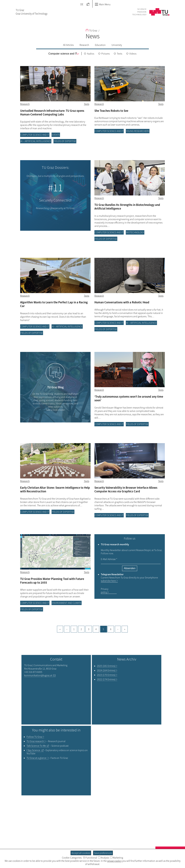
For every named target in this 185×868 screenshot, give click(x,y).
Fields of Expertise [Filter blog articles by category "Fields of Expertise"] (65, 141)
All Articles (68, 45)
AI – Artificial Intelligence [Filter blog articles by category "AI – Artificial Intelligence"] (36, 141)
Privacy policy (105, 590)
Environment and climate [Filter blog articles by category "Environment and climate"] (67, 603)
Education (100, 45)
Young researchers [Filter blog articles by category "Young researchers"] (138, 131)
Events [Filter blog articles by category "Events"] (56, 135)
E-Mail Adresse (109, 559)
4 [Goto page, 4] (96, 629)
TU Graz (91, 30)
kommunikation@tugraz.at (38, 675)
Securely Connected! (55, 200)
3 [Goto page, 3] (89, 629)
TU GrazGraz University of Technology (32, 12)
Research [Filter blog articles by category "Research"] (25, 104)
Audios (91, 54)
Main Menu (103, 4)
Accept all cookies (81, 853)
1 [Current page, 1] (74, 629)
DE (82, 4)
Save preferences (103, 853)
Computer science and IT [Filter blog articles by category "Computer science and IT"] (35, 135)
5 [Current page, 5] (103, 629)
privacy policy (114, 861)
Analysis (104, 858)
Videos (133, 54)
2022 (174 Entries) (106, 679)
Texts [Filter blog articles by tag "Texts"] (86, 104)
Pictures (105, 54)
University (117, 45)
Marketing (117, 858)
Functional (90, 858)
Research (84, 45)
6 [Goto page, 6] (111, 629)
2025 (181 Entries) (106, 666)
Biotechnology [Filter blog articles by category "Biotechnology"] (135, 232)
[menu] (63, 54)
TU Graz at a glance (37, 758)
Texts (119, 54)
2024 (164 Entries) (106, 670)
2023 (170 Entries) (106, 675)
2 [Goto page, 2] (81, 629)
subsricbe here (108, 581)
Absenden (130, 568)
